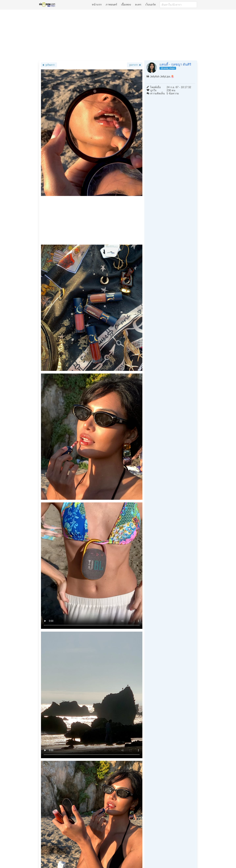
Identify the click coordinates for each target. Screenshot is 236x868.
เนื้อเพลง (126, 5)
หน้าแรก (97, 5)
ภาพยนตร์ (111, 5)
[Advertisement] (118, 35)
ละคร (138, 5)
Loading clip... (92, 566)
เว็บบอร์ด (151, 5)
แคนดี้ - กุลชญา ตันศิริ (175, 64)
